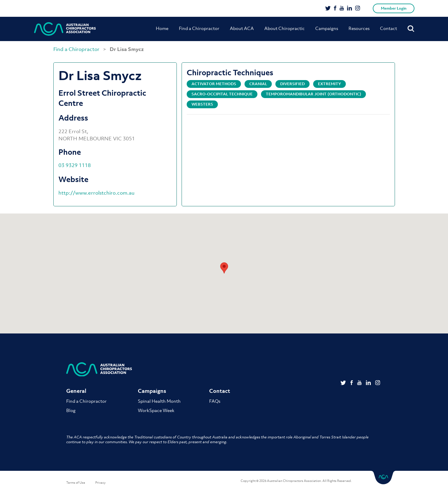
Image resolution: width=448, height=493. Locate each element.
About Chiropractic (285, 28)
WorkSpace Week (156, 410)
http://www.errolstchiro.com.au (96, 193)
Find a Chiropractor (199, 28)
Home (162, 28)
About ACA (242, 28)
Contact (389, 28)
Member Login (394, 8)
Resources (359, 28)
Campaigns (327, 28)
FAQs (215, 401)
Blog (71, 410)
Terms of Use (76, 483)
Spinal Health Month (159, 401)
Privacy (101, 483)
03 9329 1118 (75, 165)
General (76, 391)
